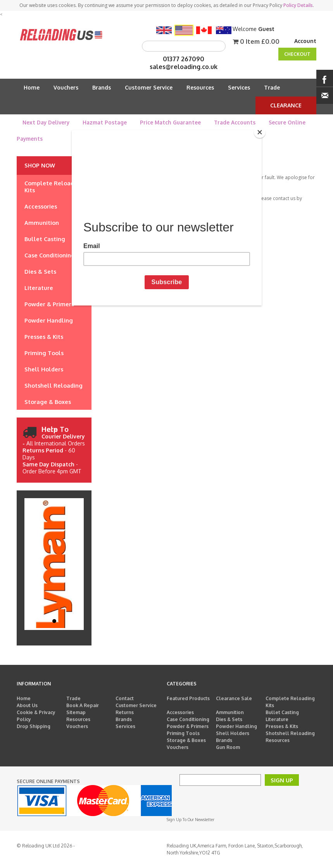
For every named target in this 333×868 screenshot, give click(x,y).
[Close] (260, 132)
